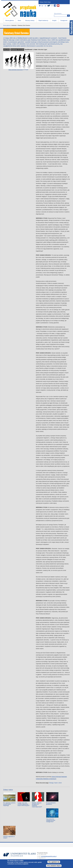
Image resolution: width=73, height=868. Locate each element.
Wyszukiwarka (58, 14)
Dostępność (64, 20)
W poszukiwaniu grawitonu (51, 803)
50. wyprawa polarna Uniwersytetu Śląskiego (9, 804)
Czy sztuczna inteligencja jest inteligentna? (51, 820)
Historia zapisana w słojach (9, 837)
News (19, 20)
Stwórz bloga (47, 2)
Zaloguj (41, 2)
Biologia (51, 783)
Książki (54, 20)
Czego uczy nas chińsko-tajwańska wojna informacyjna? (24, 804)
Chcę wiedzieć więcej (54, 866)
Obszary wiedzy (30, 20)
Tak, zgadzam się (54, 862)
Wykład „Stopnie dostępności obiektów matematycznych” (37, 805)
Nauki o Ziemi (58, 783)
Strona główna (10, 20)
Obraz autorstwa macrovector (16, 70)
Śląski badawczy (43, 20)
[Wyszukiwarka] (69, 16)
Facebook (71, 28)
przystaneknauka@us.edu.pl (49, 856)
